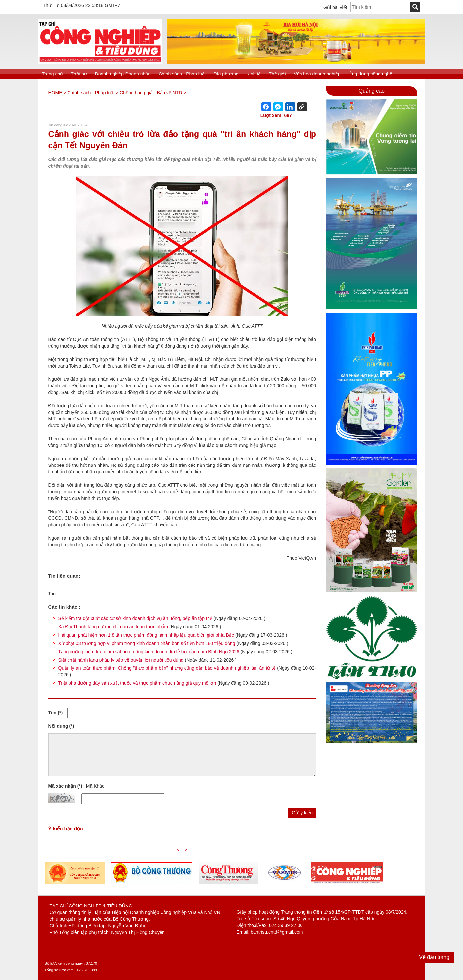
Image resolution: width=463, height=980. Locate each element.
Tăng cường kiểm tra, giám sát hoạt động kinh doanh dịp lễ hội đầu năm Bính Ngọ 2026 (149, 652)
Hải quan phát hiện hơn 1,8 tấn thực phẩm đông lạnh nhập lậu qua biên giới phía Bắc (146, 635)
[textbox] (380, 7)
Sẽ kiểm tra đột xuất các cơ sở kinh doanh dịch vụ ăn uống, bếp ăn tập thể (136, 618)
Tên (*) (56, 713)
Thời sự (79, 74)
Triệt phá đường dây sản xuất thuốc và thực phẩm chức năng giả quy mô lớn (137, 683)
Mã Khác (95, 786)
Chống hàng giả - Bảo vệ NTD (151, 93)
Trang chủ (53, 74)
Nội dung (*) (61, 726)
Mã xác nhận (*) (65, 786)
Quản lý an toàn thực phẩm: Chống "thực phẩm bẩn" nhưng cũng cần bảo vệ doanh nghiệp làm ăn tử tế (167, 668)
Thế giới (277, 74)
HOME (55, 93)
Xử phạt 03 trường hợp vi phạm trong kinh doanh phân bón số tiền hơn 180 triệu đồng (147, 643)
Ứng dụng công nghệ (370, 74)
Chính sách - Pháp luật (182, 74)
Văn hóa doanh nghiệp (317, 74)
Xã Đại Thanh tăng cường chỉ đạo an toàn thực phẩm (113, 627)
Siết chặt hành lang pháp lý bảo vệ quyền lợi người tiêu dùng (121, 660)
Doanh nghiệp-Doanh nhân (123, 74)
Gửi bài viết (335, 7)
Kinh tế (254, 74)
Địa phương (226, 74)
